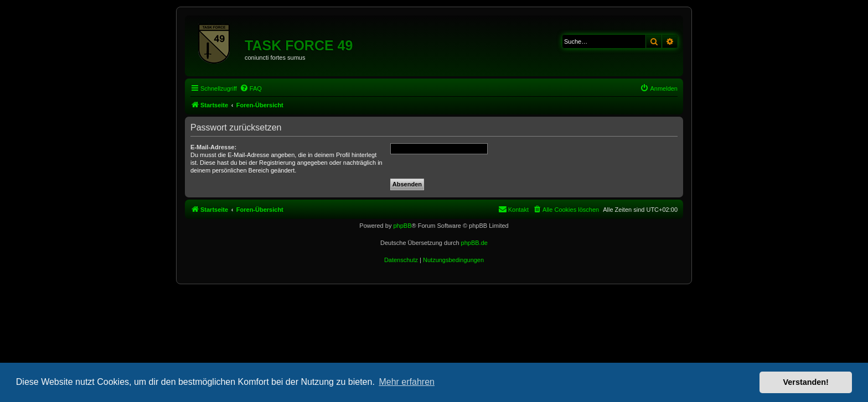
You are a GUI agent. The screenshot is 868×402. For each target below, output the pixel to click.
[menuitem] (251, 88)
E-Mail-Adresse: (213, 147)
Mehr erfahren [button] (407, 382)
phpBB (402, 226)
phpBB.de (474, 243)
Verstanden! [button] (806, 382)
